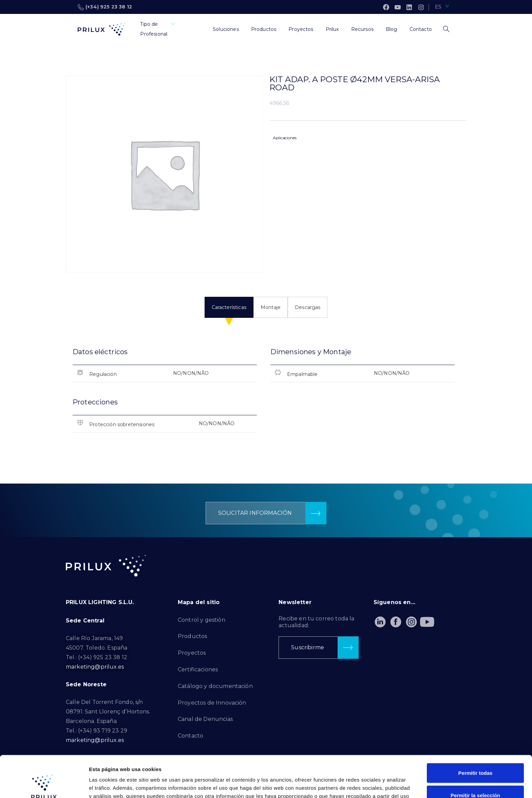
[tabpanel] (266, 396)
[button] (266, 513)
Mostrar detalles (367, 785)
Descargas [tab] (308, 307)
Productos (192, 636)
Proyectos (192, 653)
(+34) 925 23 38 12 (105, 7)
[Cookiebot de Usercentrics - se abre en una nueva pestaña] (44, 785)
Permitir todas (476, 731)
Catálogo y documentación (215, 686)
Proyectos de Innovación (212, 703)
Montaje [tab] (271, 307)
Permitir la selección (475, 754)
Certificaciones (198, 669)
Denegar (475, 776)
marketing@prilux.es (95, 667)
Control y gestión (202, 620)
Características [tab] (229, 307)
